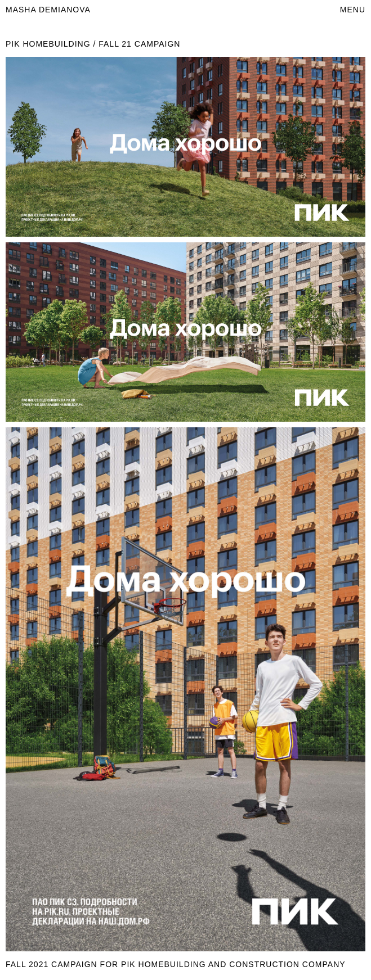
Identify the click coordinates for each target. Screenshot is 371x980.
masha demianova (48, 10)
